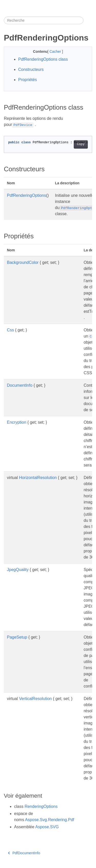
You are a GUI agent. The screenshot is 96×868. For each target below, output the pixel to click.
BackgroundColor (23, 262)
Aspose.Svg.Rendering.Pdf (50, 820)
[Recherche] (44, 20)
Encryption (17, 422)
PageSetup (17, 637)
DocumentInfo (20, 385)
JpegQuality (18, 570)
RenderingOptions (41, 806)
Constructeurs (31, 69)
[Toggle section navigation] (88, 20)
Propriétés (28, 80)
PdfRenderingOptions (26, 195)
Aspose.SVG (47, 827)
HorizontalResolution (38, 478)
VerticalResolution (35, 699)
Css (10, 330)
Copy (81, 144)
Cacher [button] (56, 51)
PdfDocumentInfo (24, 853)
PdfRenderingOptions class (43, 59)
